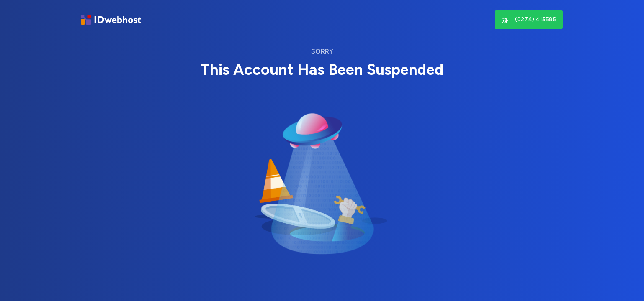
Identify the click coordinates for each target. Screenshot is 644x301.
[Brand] (111, 20)
